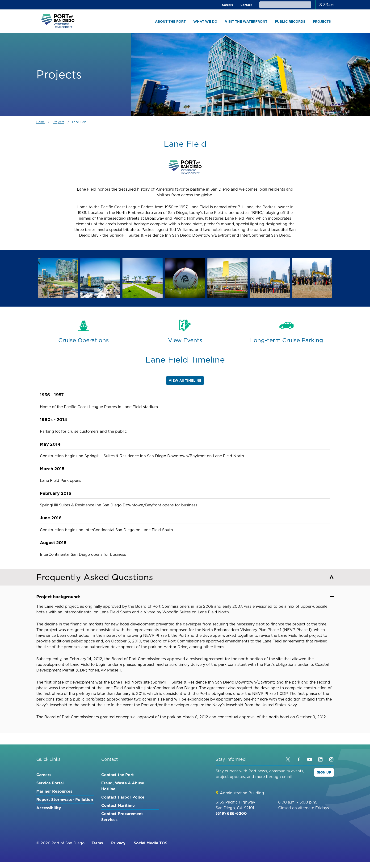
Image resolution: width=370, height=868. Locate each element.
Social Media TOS (151, 843)
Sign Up (324, 772)
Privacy (118, 843)
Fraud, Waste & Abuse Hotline (123, 786)
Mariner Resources (54, 791)
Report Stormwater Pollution (65, 800)
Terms (97, 843)
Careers (227, 5)
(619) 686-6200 (231, 813)
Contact (246, 5)
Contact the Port (118, 775)
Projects (322, 21)
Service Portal (50, 783)
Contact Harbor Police (123, 797)
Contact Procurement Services (122, 817)
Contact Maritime (118, 805)
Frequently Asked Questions (185, 577)
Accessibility (49, 808)
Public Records (290, 21)
